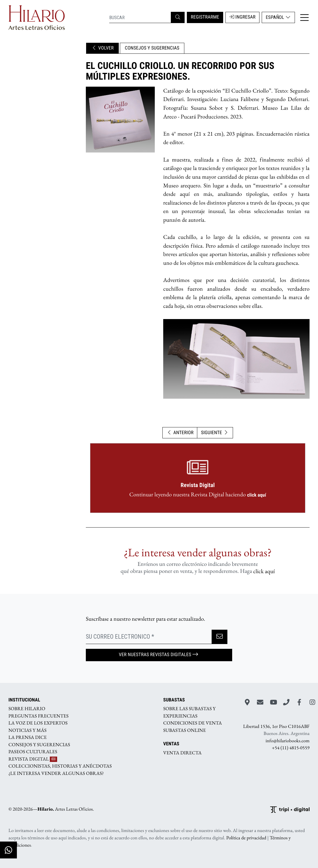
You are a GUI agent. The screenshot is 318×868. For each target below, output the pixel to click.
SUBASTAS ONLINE (185, 730)
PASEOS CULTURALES (33, 752)
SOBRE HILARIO (27, 709)
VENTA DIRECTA (182, 753)
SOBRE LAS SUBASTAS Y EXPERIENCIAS (189, 712)
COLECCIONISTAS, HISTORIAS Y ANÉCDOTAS (60, 766)
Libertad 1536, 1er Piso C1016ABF (276, 726)
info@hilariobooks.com (288, 741)
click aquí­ (264, 571)
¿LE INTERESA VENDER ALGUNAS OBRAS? (56, 773)
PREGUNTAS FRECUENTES (39, 716)
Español (278, 17)
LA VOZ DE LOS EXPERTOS (38, 723)
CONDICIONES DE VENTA (193, 723)
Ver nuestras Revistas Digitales (159, 655)
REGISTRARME (205, 17)
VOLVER (102, 48)
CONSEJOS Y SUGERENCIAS (152, 48)
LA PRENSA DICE (28, 737)
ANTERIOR (180, 433)
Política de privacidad (246, 838)
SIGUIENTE (215, 433)
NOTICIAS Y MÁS (27, 730)
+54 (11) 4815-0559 (291, 748)
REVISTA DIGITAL (33, 759)
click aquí (257, 495)
